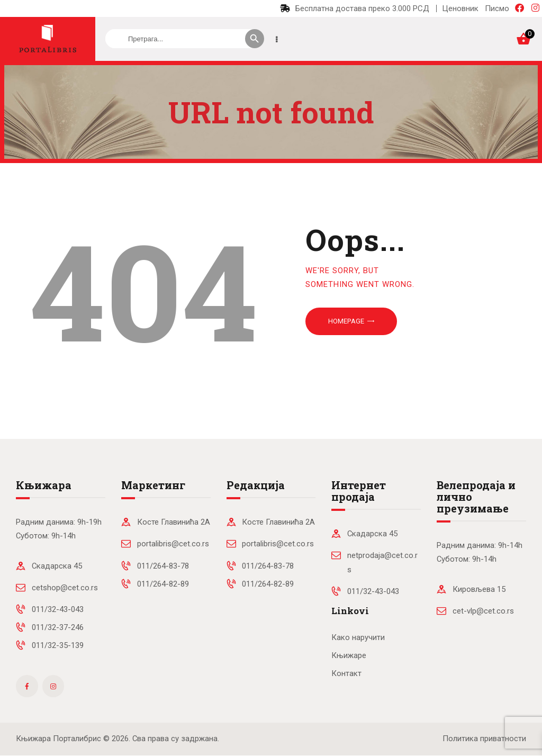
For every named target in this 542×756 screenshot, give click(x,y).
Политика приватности (484, 739)
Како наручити (358, 637)
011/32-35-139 (58, 645)
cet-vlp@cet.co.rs (483, 611)
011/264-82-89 (163, 584)
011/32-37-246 (58, 627)
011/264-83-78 (163, 566)
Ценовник (460, 8)
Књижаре (349, 655)
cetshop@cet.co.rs (65, 588)
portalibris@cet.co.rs (173, 544)
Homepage (346, 321)
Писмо (497, 8)
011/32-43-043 (58, 609)
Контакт (346, 673)
